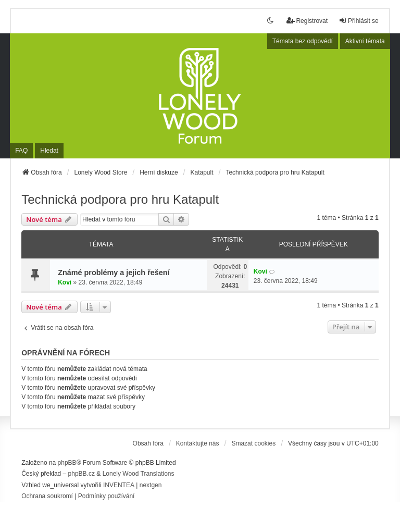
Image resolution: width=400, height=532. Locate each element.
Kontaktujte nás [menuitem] (198, 443)
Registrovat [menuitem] (307, 21)
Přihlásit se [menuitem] (359, 21)
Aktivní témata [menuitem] (365, 41)
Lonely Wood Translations (139, 474)
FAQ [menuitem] (21, 151)
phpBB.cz (82, 474)
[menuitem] (47, 497)
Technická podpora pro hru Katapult (120, 199)
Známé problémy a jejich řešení (114, 273)
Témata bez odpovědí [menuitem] (303, 41)
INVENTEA (119, 485)
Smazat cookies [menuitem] (253, 443)
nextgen (151, 485)
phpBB (67, 463)
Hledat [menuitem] (49, 151)
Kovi (65, 282)
